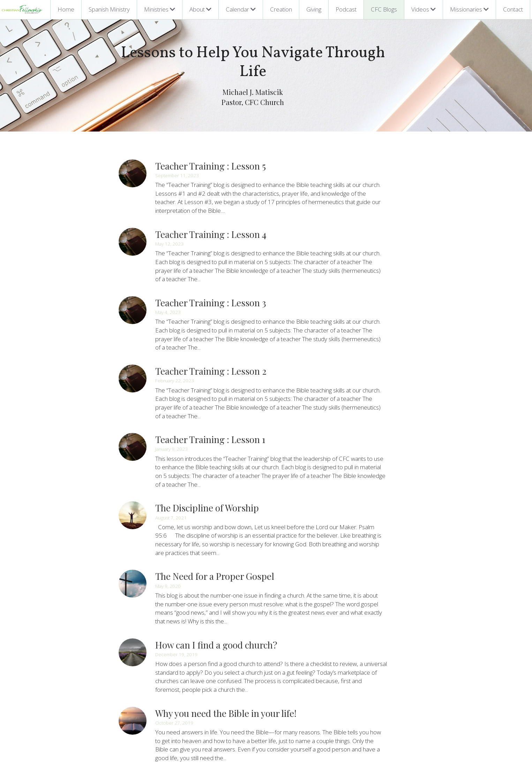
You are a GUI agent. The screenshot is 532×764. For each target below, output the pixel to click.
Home (66, 9)
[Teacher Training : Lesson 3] (133, 274)
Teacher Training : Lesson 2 (211, 326)
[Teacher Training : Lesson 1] (133, 394)
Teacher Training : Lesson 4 (211, 207)
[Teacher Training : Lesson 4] (133, 214)
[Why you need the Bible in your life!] (133, 633)
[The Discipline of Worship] (133, 454)
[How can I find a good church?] (133, 573)
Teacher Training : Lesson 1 (211, 386)
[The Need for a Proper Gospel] (133, 514)
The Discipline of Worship (207, 446)
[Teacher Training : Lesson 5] (133, 155)
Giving (314, 9)
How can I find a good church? (216, 566)
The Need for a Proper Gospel (215, 506)
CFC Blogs (384, 9)
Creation (281, 9)
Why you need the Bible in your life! (226, 626)
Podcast (346, 9)
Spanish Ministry (109, 9)
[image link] (22, 9)
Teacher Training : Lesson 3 (211, 267)
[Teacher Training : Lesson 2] (133, 334)
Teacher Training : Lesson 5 (211, 147)
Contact (513, 9)
